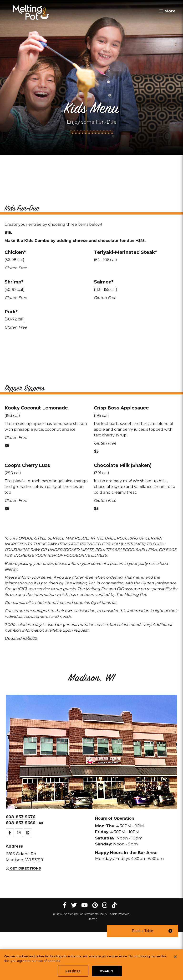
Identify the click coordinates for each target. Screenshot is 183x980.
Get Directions (23, 916)
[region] (91, 965)
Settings (73, 971)
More (168, 11)
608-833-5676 (20, 865)
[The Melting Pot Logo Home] (31, 12)
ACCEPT (107, 971)
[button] (142, 931)
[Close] (175, 957)
